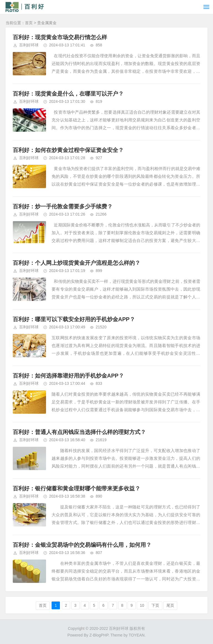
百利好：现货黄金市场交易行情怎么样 (60, 37)
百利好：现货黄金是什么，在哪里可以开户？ (68, 94)
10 (142, 605)
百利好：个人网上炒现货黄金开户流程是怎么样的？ (77, 263)
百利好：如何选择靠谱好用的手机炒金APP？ (68, 376)
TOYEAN (137, 635)
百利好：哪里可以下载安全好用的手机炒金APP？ (74, 319)
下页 (155, 605)
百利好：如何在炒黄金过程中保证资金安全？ (68, 150)
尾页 (170, 605)
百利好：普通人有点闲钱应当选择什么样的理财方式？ (79, 432)
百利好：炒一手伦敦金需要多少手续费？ (63, 206)
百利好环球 (29, 45)
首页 (29, 23)
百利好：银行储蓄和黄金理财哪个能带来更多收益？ (77, 488)
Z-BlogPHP (99, 635)
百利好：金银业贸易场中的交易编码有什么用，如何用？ (82, 545)
